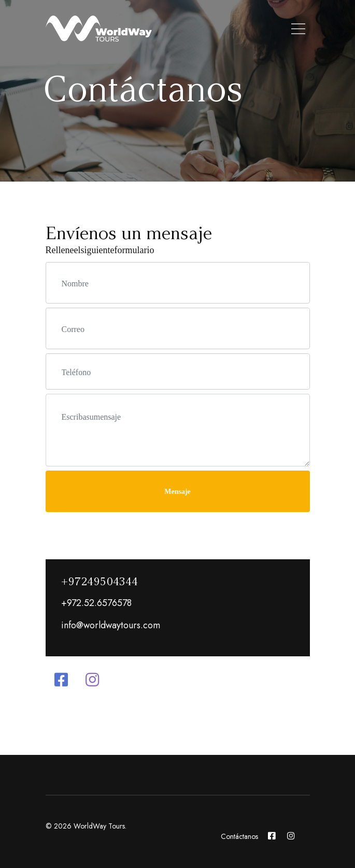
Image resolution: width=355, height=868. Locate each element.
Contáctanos (239, 836)
